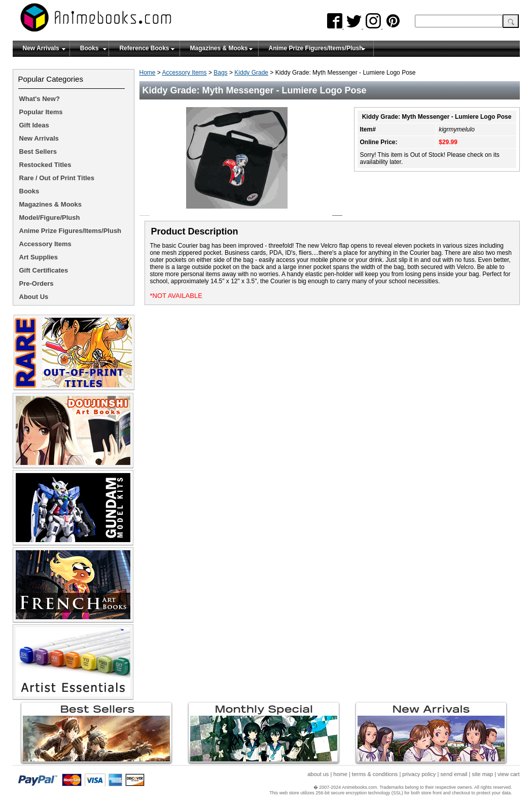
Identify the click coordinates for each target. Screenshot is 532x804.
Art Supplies (39, 257)
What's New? (40, 99)
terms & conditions (375, 774)
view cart (508, 774)
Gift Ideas (34, 125)
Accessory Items (185, 73)
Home (148, 73)
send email (454, 774)
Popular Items (41, 112)
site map (483, 774)
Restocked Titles (45, 165)
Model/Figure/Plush (50, 217)
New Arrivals (41, 48)
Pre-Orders (37, 283)
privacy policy (419, 774)
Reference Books (144, 48)
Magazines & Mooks (219, 48)
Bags (220, 73)
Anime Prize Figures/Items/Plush (316, 48)
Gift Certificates (44, 270)
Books (90, 48)
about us (318, 774)
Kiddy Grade (251, 73)
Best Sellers (38, 152)
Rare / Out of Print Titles (57, 178)
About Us (34, 297)
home (340, 774)
